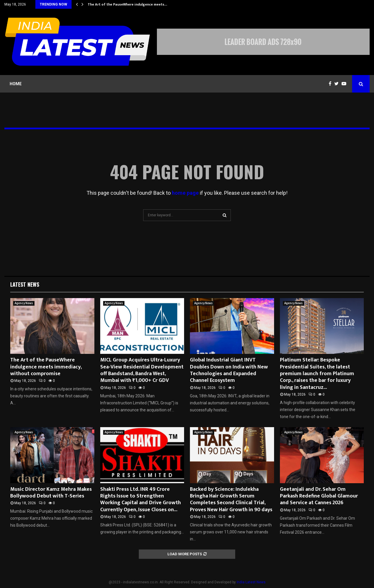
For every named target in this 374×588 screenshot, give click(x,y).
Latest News (25, 284)
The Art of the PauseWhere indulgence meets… (127, 4)
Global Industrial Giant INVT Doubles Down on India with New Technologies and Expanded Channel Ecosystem (229, 370)
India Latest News (251, 582)
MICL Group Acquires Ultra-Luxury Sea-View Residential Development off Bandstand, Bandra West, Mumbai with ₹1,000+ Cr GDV (142, 370)
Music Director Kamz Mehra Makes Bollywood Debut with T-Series (51, 493)
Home (16, 84)
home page (185, 193)
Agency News (24, 303)
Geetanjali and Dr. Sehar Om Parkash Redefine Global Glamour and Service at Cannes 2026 (319, 496)
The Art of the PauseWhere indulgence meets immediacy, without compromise (46, 367)
